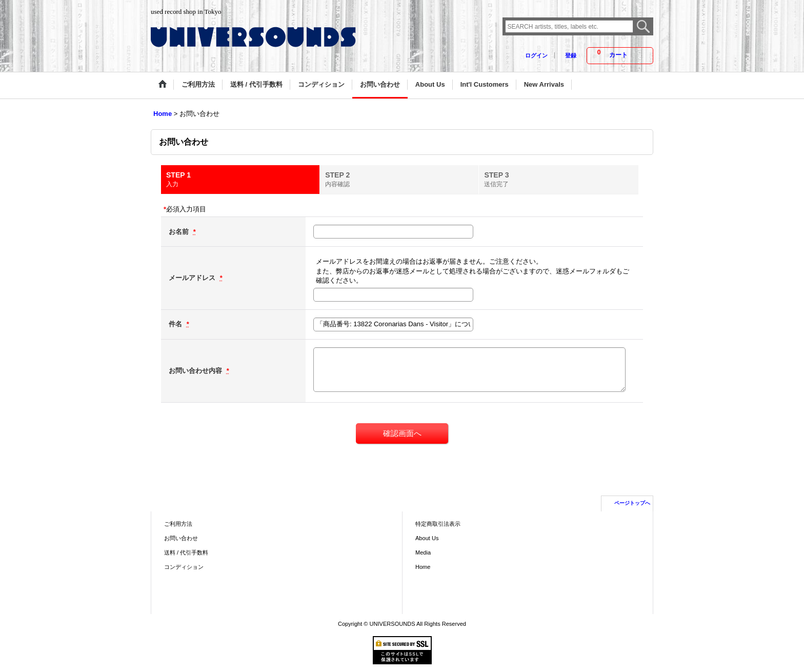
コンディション (184, 567)
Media (423, 552)
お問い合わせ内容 (196, 371)
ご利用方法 (178, 524)
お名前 (180, 232)
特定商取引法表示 (438, 524)
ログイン (536, 55)
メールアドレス (193, 278)
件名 (176, 324)
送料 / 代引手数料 (186, 552)
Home (423, 567)
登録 (571, 55)
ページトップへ (632, 503)
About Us (427, 538)
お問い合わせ (181, 538)
